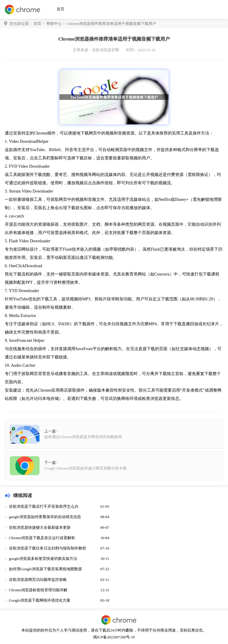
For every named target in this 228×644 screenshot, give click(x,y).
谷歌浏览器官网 (106, 50)
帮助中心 (54, 24)
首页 (61, 9)
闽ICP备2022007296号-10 (114, 637)
